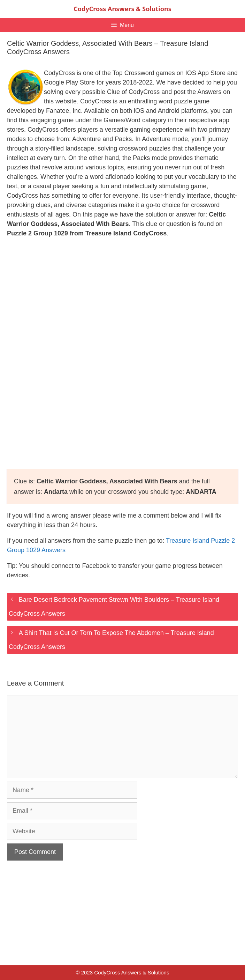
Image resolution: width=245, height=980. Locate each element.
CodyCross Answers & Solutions (122, 9)
